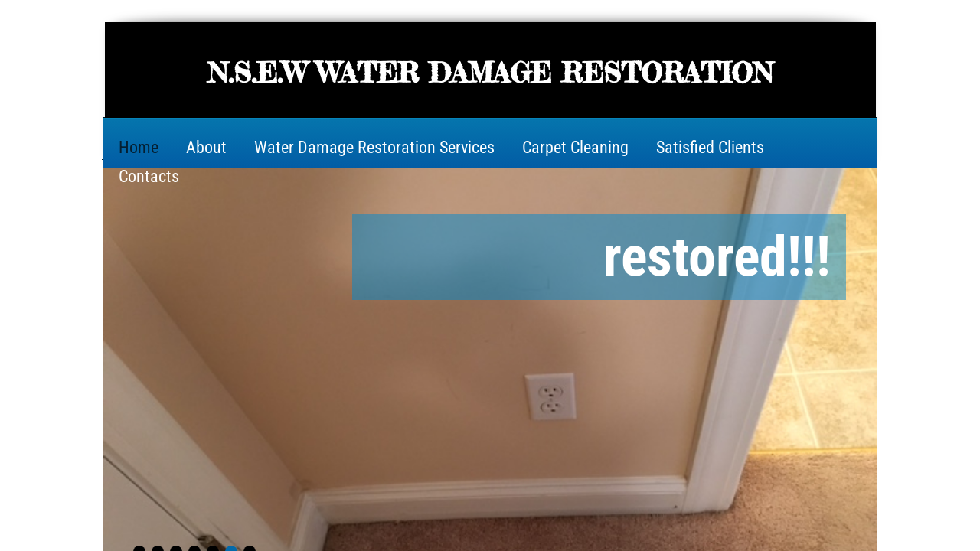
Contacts (149, 176)
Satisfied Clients (710, 147)
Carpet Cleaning (575, 147)
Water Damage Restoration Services (374, 147)
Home (139, 147)
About (206, 147)
